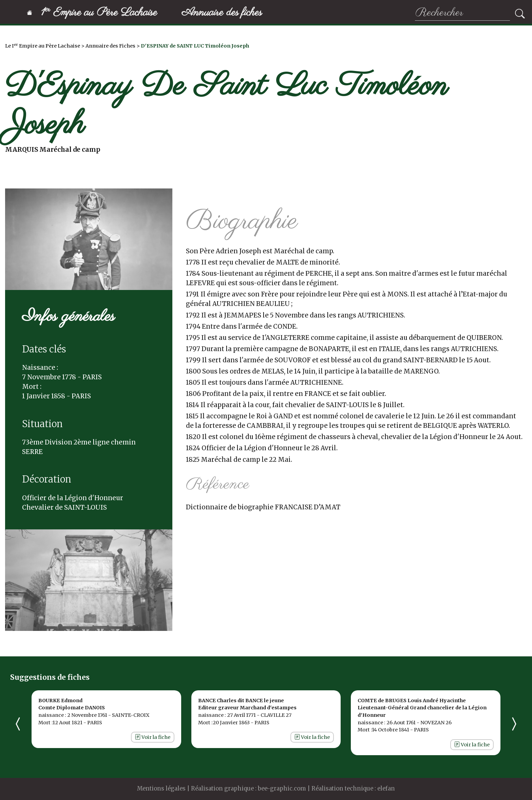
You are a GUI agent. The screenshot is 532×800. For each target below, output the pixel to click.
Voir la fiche (153, 737)
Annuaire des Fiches (110, 46)
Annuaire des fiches (222, 13)
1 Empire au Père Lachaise (92, 13)
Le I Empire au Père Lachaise (43, 46)
